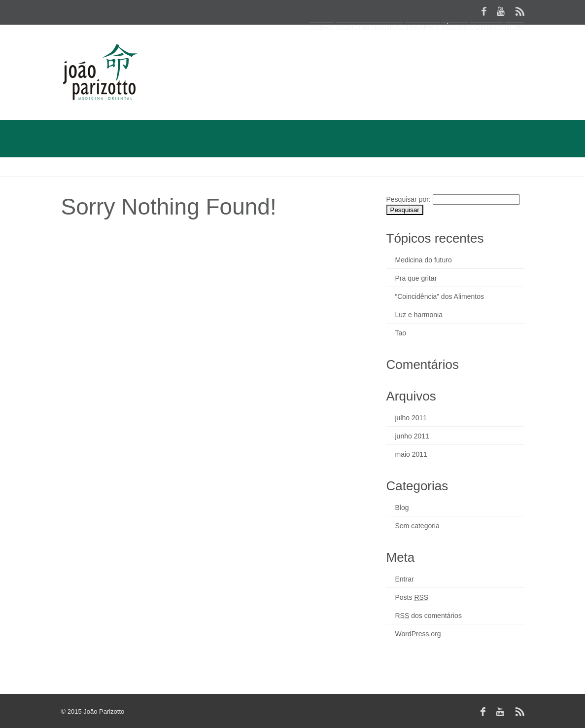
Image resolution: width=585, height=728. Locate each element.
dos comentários (429, 616)
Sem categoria (417, 526)
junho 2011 (412, 436)
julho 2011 (411, 418)
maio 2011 (411, 454)
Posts (412, 597)
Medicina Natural (304, 52)
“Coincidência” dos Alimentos (440, 296)
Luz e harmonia (419, 315)
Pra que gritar (416, 278)
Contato (464, 52)
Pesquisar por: (409, 199)
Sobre (242, 52)
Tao (401, 333)
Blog (507, 52)
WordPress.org (418, 634)
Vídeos (419, 52)
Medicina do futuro (424, 260)
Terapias (371, 52)
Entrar (405, 579)
